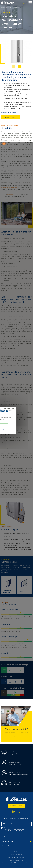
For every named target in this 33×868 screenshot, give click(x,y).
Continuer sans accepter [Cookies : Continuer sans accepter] (9, 409)
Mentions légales (16, 855)
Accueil (3, 7)
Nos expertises (7, 842)
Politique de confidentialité (16, 857)
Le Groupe (6, 837)
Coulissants (17, 7)
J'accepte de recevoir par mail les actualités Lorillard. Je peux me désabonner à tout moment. (15, 829)
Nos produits (9, 7)
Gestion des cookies (16, 860)
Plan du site (17, 852)
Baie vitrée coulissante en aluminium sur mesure (13, 9)
